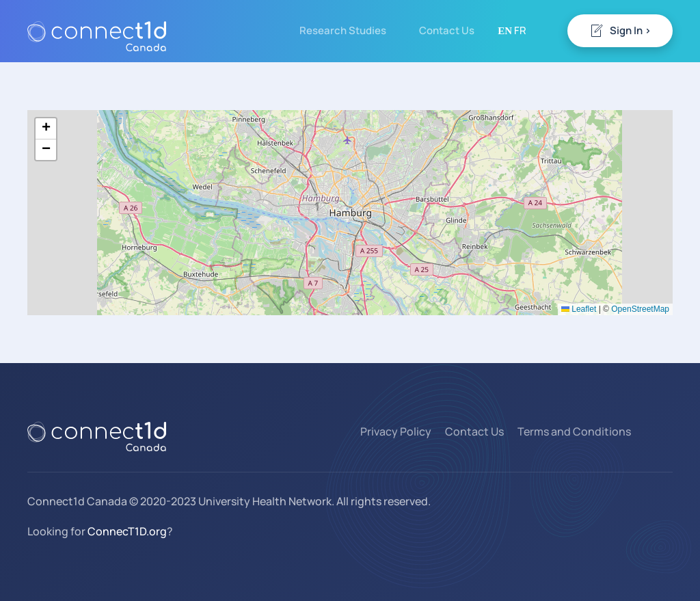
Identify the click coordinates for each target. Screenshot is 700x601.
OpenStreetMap (640, 309)
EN (505, 31)
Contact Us (447, 30)
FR (520, 30)
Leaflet (579, 309)
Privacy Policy (396, 431)
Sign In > (620, 30)
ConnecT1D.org (127, 531)
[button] (46, 129)
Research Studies (343, 30)
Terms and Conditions (574, 431)
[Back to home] (97, 31)
